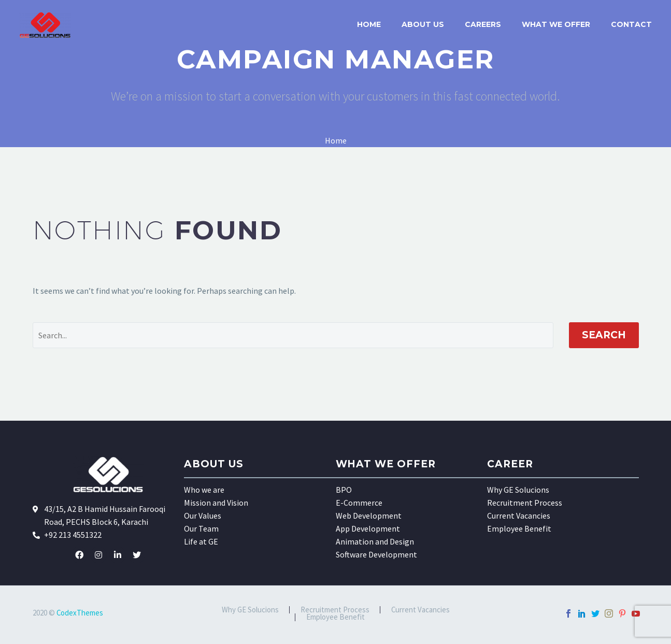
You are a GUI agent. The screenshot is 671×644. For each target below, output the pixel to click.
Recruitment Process (525, 503)
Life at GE (201, 541)
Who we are (204, 490)
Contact (631, 24)
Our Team (201, 528)
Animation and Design (375, 541)
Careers (483, 24)
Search (604, 335)
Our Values (203, 516)
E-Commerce (359, 503)
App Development (368, 528)
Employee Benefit (519, 528)
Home (369, 24)
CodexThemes (80, 613)
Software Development (376, 554)
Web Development (369, 516)
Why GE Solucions (518, 490)
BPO (344, 490)
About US (423, 24)
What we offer (556, 24)
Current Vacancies (519, 516)
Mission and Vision (216, 503)
